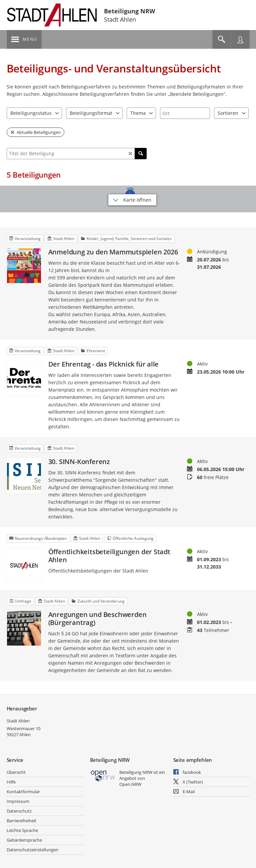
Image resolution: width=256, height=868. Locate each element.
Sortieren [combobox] (228, 113)
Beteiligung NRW (129, 11)
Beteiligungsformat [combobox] (91, 113)
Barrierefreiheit (21, 821)
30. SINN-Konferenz (79, 462)
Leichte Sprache (22, 830)
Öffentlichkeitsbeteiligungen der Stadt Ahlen (109, 556)
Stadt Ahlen (18, 721)
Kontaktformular (23, 792)
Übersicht (16, 772)
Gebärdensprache (24, 840)
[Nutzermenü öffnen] (240, 39)
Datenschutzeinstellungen (32, 850)
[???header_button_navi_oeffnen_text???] (24, 39)
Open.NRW (130, 784)
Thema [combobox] (138, 113)
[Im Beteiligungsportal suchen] (222, 39)
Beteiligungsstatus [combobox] (31, 113)
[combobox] (185, 113)
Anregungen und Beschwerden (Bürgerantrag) (97, 619)
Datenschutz (19, 811)
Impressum (18, 801)
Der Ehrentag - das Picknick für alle (104, 364)
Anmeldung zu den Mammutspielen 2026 (113, 252)
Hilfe (11, 782)
